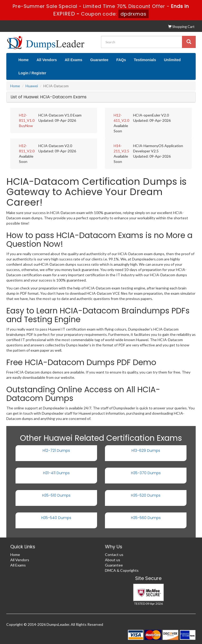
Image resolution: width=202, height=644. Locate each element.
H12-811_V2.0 (27, 148)
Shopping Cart (181, 27)
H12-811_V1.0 (27, 118)
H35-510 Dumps (56, 495)
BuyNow (26, 126)
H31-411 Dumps (56, 473)
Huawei (32, 86)
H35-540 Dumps (56, 518)
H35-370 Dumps (146, 473)
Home (24, 60)
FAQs (121, 60)
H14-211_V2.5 (121, 148)
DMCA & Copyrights (122, 570)
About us (113, 560)
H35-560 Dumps (146, 518)
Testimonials (145, 60)
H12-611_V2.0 (121, 118)
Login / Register (32, 73)
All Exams (74, 60)
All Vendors (47, 60)
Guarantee (99, 60)
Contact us (114, 555)
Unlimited (172, 60)
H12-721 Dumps (56, 451)
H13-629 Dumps (146, 451)
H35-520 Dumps (146, 495)
